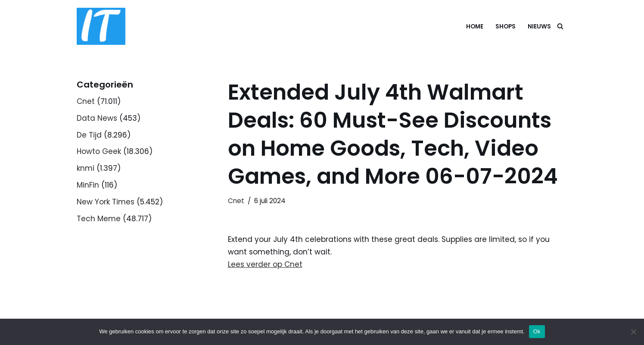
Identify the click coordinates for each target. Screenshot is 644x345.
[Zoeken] (560, 26)
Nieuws (539, 27)
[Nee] (633, 332)
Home (475, 27)
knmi (86, 168)
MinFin (88, 185)
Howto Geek (99, 151)
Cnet (86, 101)
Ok (537, 331)
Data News (97, 118)
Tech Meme (99, 219)
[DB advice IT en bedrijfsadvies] (101, 26)
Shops (506, 27)
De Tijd (89, 135)
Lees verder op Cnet (265, 264)
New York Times (106, 202)
